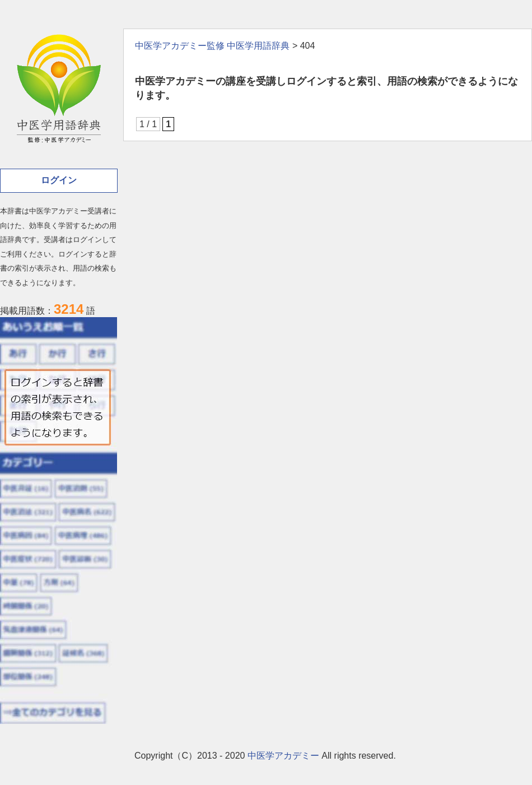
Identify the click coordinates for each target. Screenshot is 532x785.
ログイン (59, 180)
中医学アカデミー (283, 756)
